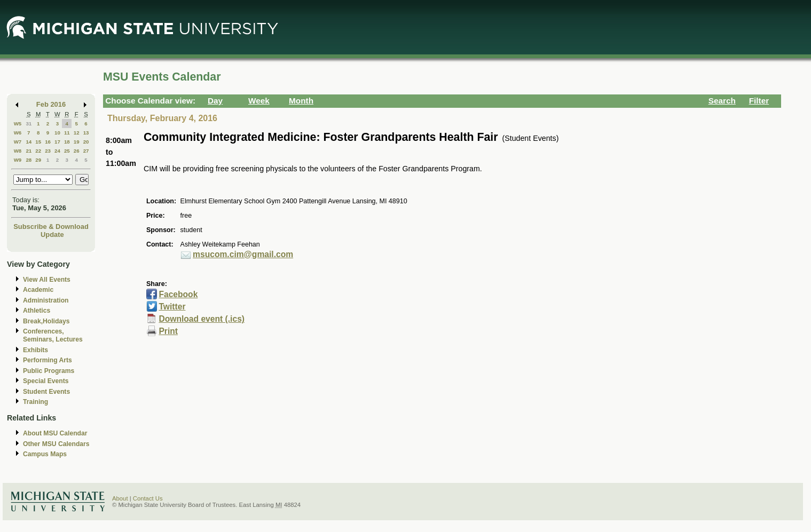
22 (38, 151)
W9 (18, 160)
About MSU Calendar (55, 433)
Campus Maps (45, 454)
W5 (18, 124)
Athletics (37, 311)
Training (36, 402)
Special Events (46, 381)
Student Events (46, 392)
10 (57, 133)
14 (29, 142)
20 (86, 142)
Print (168, 331)
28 (29, 160)
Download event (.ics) (202, 319)
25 (67, 151)
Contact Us (148, 498)
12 (77, 133)
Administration (46, 300)
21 (29, 151)
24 (57, 151)
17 (57, 142)
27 (86, 151)
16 (48, 142)
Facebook (178, 294)
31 (29, 124)
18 (67, 142)
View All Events (47, 280)
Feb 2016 (51, 104)
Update (52, 235)
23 (48, 151)
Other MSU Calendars (56, 444)
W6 (18, 133)
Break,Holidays (46, 321)
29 (38, 160)
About (120, 498)
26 (77, 151)
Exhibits (36, 350)
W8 (18, 151)
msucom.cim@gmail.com (243, 254)
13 (86, 133)
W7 (18, 142)
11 (67, 133)
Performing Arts (48, 360)
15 (38, 142)
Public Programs (49, 371)
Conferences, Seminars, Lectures (53, 335)
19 (77, 142)
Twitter (172, 307)
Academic (38, 290)
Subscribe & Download (51, 227)
